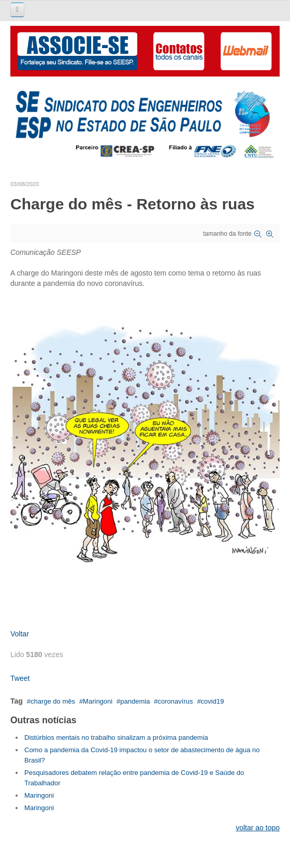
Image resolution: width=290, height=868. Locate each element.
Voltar (20, 634)
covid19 (213, 701)
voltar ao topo (258, 828)
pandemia (135, 701)
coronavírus (176, 701)
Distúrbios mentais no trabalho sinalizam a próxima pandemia (116, 737)
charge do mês (53, 701)
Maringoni (98, 701)
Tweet (20, 678)
